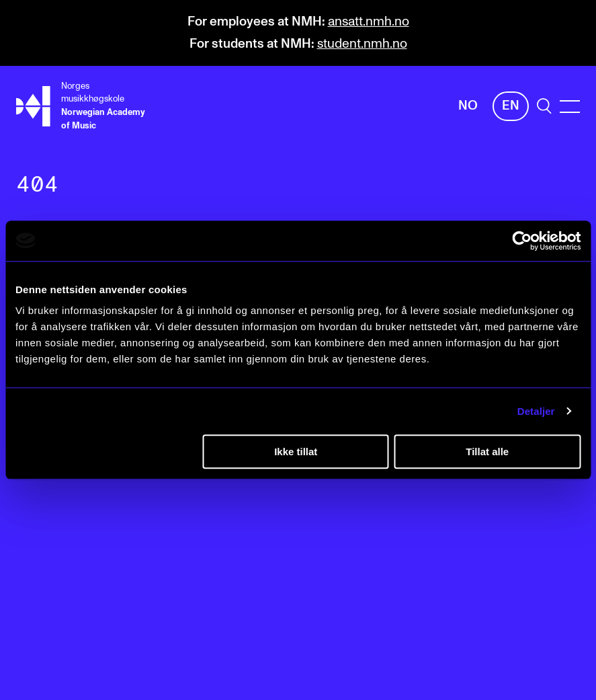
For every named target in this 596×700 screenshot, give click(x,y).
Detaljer (536, 411)
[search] (544, 106)
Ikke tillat (296, 452)
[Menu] (570, 107)
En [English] (511, 106)
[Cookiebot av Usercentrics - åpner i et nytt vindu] (522, 241)
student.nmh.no (362, 44)
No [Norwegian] (468, 106)
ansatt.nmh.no (369, 22)
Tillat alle (487, 452)
